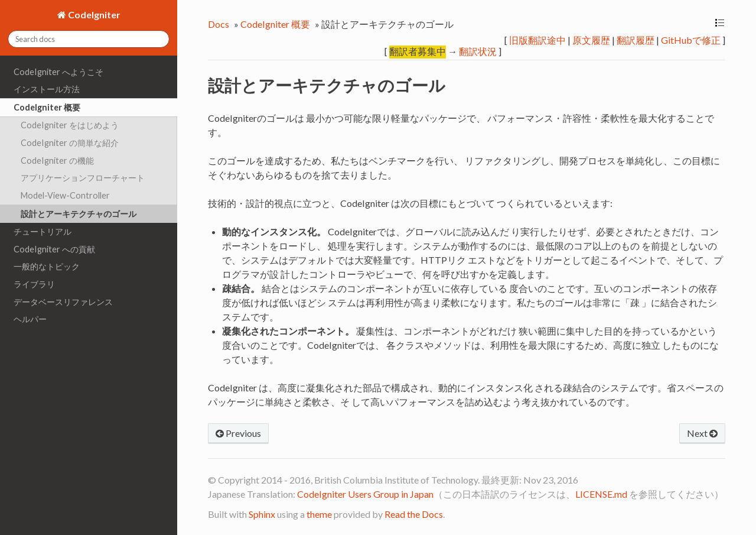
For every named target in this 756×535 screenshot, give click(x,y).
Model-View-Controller (65, 195)
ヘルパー (30, 319)
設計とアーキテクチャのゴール (79, 214)
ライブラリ (34, 284)
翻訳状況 (478, 51)
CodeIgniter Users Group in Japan (365, 494)
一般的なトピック (47, 266)
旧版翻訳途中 (537, 40)
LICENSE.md (601, 494)
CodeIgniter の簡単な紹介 (70, 143)
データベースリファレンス (63, 302)
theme (319, 514)
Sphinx (262, 514)
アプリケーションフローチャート (83, 178)
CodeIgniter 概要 (47, 107)
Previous (238, 433)
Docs (219, 24)
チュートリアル (43, 231)
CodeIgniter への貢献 (54, 249)
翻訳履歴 (636, 40)
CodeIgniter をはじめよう (70, 125)
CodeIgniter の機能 (57, 160)
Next (702, 433)
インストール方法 (47, 89)
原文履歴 (591, 40)
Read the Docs (414, 514)
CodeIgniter (93, 14)
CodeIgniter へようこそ (58, 72)
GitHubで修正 (691, 40)
